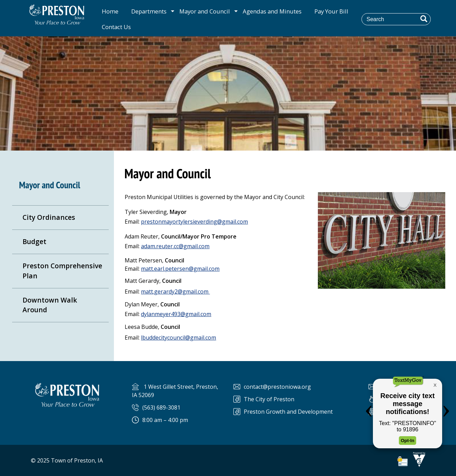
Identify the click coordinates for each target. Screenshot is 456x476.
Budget (34, 241)
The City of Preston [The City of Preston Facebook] (269, 399)
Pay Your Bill (331, 11)
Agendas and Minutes (272, 11)
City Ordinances (49, 217)
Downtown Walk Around (50, 305)
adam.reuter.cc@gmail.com (175, 246)
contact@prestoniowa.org (277, 387)
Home (110, 11)
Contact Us (116, 27)
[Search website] (401, 19)
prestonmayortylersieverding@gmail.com (194, 222)
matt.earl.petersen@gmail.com (180, 269)
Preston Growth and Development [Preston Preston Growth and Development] (288, 412)
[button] (424, 19)
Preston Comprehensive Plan (62, 271)
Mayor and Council (205, 11)
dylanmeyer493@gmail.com (176, 314)
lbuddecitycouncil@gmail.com (178, 338)
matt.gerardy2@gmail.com (175, 291)
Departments (149, 11)
